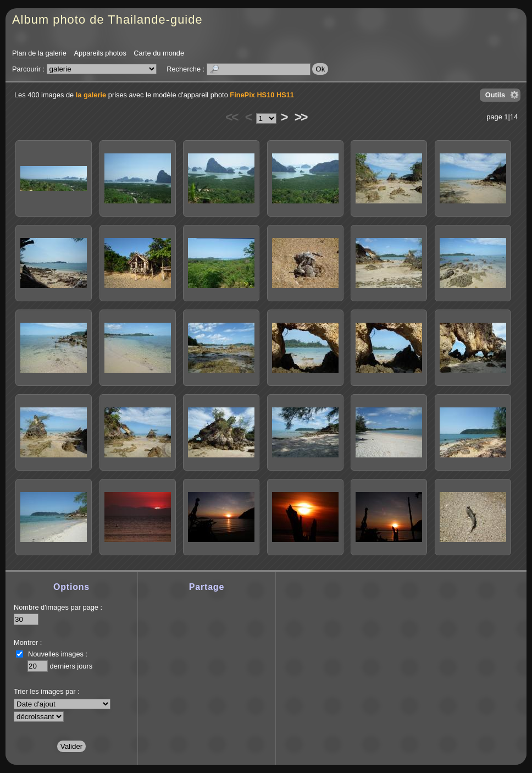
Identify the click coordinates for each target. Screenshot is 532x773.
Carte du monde (159, 53)
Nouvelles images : (58, 654)
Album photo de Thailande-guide (107, 20)
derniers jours (71, 666)
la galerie (91, 95)
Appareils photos (100, 53)
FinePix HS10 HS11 (262, 95)
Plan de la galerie (39, 53)
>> (301, 117)
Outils (495, 95)
